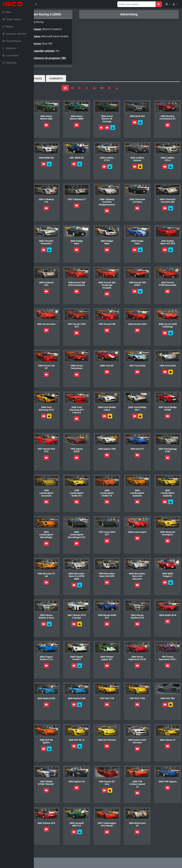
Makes (8, 27)
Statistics (9, 48)
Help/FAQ (9, 63)
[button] (168, 4)
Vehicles (45, 83)
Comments (11, 55)
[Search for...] (136, 4)
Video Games (12, 19)
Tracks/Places (12, 41)
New (7, 12)
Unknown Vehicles (14, 34)
